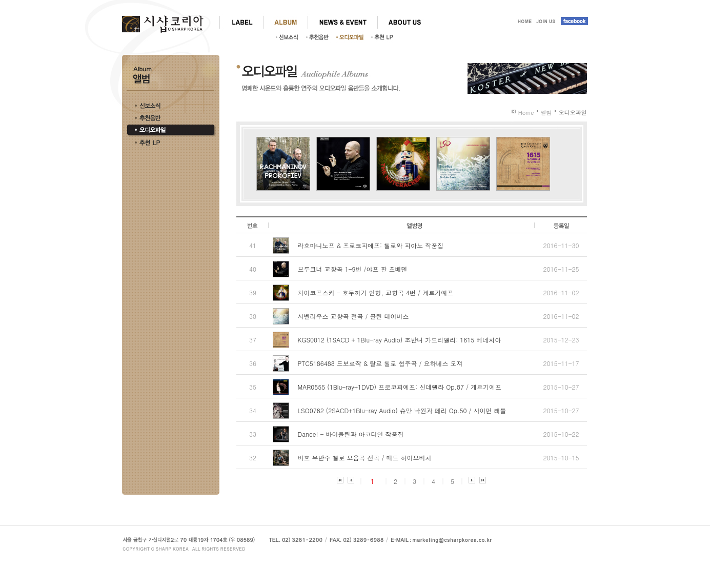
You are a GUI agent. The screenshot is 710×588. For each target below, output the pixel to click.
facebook (573, 22)
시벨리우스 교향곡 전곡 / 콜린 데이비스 (353, 316)
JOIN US (546, 22)
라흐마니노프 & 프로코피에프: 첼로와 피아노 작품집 (371, 245)
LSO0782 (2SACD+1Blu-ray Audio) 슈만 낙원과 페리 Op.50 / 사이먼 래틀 (402, 410)
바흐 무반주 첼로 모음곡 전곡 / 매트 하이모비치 (365, 458)
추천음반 (320, 37)
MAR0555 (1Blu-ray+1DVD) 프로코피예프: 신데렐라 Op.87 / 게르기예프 (400, 387)
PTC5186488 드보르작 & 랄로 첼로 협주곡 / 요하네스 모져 (380, 363)
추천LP (385, 37)
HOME (523, 22)
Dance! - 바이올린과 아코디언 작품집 (351, 434)
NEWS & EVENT (342, 22)
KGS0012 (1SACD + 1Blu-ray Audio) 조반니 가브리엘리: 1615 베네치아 (400, 340)
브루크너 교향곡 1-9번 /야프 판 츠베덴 (353, 269)
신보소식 (290, 37)
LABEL (241, 22)
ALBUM (285, 22)
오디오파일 (353, 37)
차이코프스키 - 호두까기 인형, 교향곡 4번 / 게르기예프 (376, 292)
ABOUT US (404, 22)
